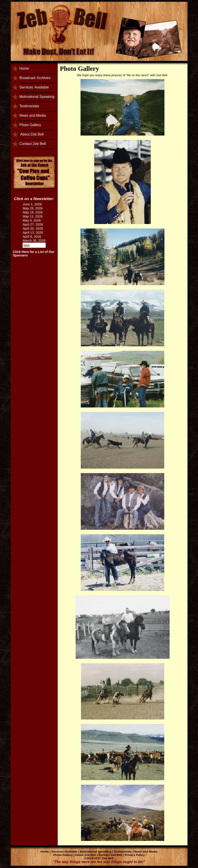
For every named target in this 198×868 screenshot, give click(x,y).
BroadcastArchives (35, 78)
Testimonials (29, 106)
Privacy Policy (135, 855)
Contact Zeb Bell (33, 144)
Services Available (64, 852)
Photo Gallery (30, 125)
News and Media (33, 115)
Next (27, 245)
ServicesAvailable (34, 87)
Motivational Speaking (37, 97)
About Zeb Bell (32, 134)
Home (24, 68)
